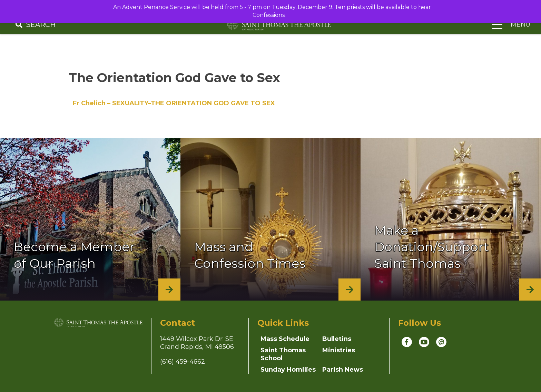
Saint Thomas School (283, 354)
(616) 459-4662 (183, 362)
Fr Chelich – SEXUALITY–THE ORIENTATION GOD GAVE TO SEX (174, 103)
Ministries (339, 350)
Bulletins (337, 339)
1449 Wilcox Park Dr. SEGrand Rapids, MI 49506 (197, 343)
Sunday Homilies (288, 370)
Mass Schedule (285, 339)
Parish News (343, 370)
